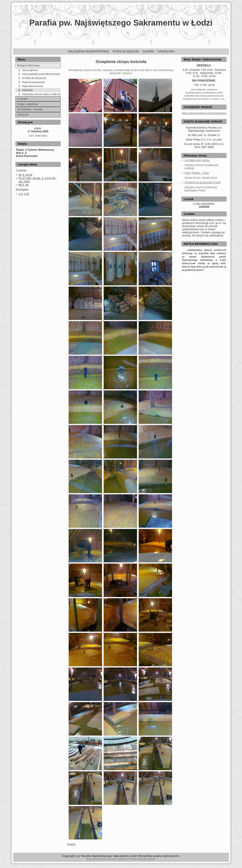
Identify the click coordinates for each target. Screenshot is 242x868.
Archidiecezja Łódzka (197, 160)
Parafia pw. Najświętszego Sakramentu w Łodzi (121, 23)
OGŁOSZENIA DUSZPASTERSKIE (41, 74)
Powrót (71, 844)
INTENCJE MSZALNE (34, 78)
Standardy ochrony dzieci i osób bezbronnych (41, 94)
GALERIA (27, 90)
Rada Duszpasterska (33, 82)
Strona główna (30, 70)
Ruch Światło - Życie (197, 173)
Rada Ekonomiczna (33, 86)
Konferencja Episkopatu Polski (203, 182)
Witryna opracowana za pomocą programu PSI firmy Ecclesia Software (121, 859)
